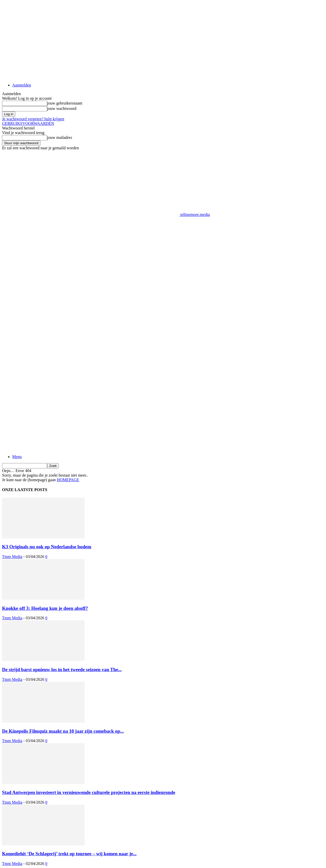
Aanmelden (22, 85)
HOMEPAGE (68, 480)
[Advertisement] (95, 228)
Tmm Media (12, 557)
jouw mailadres (60, 137)
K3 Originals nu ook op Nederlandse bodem (47, 547)
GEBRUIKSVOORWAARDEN (28, 123)
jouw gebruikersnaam (65, 103)
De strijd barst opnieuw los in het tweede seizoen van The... (62, 670)
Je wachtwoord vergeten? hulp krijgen (33, 119)
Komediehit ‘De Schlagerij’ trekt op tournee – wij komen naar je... (69, 854)
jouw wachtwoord (62, 108)
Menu (17, 457)
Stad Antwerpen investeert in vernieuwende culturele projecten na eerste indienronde (89, 792)
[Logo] (91, 381)
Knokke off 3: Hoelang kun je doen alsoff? (45, 608)
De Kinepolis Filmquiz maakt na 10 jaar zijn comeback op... (63, 731)
